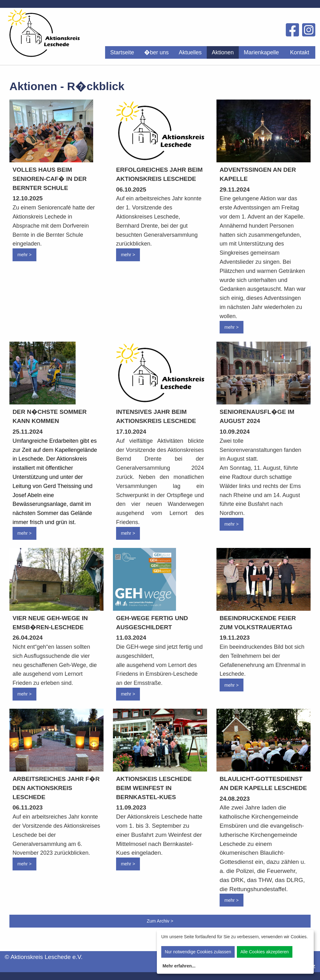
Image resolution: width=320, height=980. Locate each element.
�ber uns (156, 52)
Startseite (122, 52)
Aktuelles (190, 52)
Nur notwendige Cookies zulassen (198, 952)
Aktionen (223, 52)
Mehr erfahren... (179, 966)
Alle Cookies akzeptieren (264, 952)
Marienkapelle (261, 52)
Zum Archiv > (160, 921)
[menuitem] (122, 52)
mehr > (24, 255)
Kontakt (299, 52)
